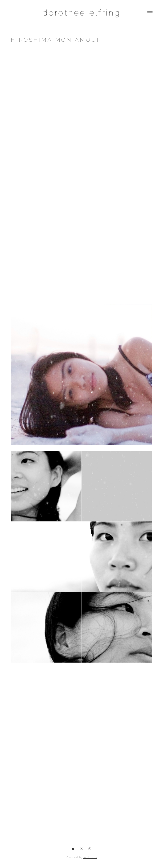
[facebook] (73, 849)
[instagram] (90, 849)
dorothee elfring (82, 13)
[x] (82, 849)
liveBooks (90, 857)
